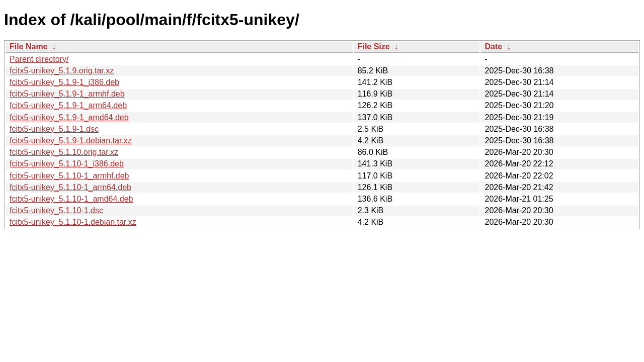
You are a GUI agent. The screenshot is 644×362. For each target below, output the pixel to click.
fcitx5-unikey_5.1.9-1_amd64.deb (69, 117)
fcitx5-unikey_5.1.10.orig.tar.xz (64, 152)
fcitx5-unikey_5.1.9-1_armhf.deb (67, 94)
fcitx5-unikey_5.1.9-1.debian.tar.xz (71, 141)
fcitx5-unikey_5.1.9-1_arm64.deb (68, 105)
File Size (374, 47)
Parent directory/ (39, 59)
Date (493, 47)
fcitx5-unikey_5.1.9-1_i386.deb (64, 82)
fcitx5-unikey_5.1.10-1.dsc (56, 210)
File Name (29, 47)
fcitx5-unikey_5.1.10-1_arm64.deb (70, 187)
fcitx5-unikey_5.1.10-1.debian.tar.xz (73, 222)
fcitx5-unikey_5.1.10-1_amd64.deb (71, 199)
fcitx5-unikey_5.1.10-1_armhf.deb (69, 176)
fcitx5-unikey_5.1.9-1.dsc (54, 129)
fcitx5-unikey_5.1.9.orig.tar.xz (62, 71)
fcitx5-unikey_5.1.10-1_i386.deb (67, 164)
